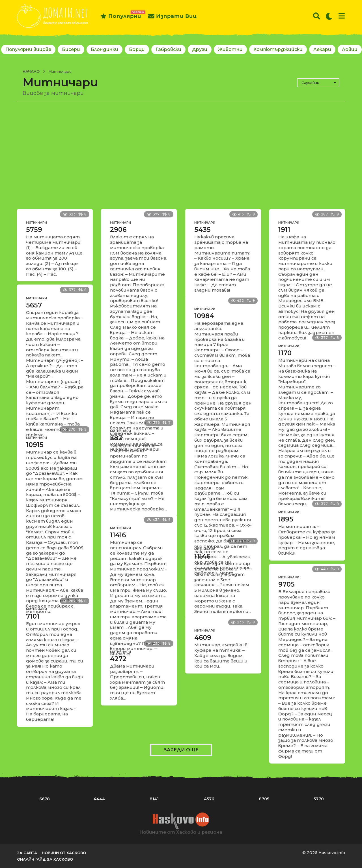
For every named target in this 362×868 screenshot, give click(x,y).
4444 (99, 799)
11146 (202, 556)
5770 (319, 799)
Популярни (121, 16)
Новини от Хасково (64, 853)
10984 (204, 316)
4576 (209, 799)
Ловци (350, 49)
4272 (118, 659)
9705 (286, 584)
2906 (118, 230)
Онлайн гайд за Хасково (45, 859)
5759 (34, 230)
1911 (284, 230)
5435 (202, 230)
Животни (230, 49)
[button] (317, 16)
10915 (35, 445)
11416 (118, 535)
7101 (33, 616)
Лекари (322, 49)
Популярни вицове (28, 49)
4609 (203, 638)
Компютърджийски (278, 49)
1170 (285, 353)
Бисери (71, 49)
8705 (264, 799)
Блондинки (104, 49)
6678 (45, 799)
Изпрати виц (173, 16)
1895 (286, 519)
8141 (154, 799)
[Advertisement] (181, 155)
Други (200, 49)
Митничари (36, 223)
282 (116, 438)
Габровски (168, 49)
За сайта (27, 853)
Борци (137, 49)
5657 (34, 305)
